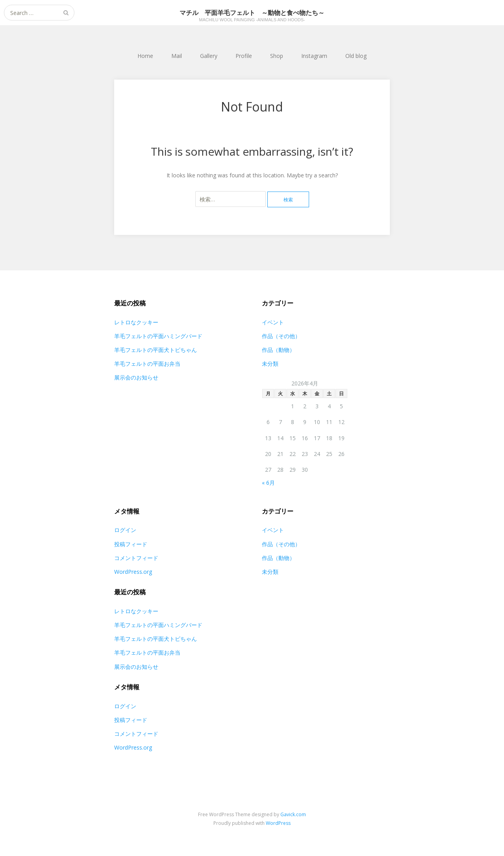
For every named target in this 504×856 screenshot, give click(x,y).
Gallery (209, 56)
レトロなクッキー (136, 322)
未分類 (270, 364)
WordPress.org (133, 572)
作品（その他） (281, 336)
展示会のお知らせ (136, 377)
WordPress (278, 823)
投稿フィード (131, 544)
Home (145, 56)
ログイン (125, 530)
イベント (273, 322)
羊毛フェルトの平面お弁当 (147, 364)
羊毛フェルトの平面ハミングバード (158, 336)
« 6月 (268, 483)
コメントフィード (136, 558)
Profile (244, 56)
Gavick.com (293, 814)
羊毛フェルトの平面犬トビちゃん (156, 350)
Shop (277, 56)
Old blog (356, 56)
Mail (177, 56)
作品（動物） (278, 350)
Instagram (314, 56)
